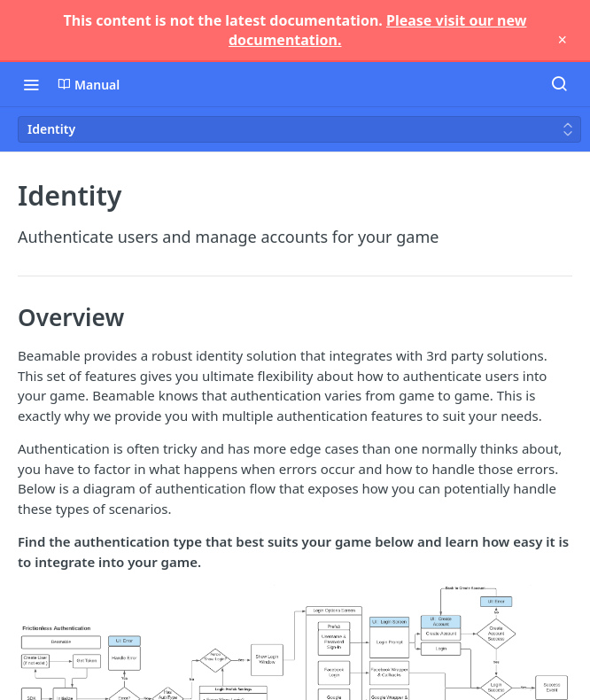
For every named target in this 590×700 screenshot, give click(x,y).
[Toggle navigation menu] (31, 84)
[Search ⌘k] (559, 84)
